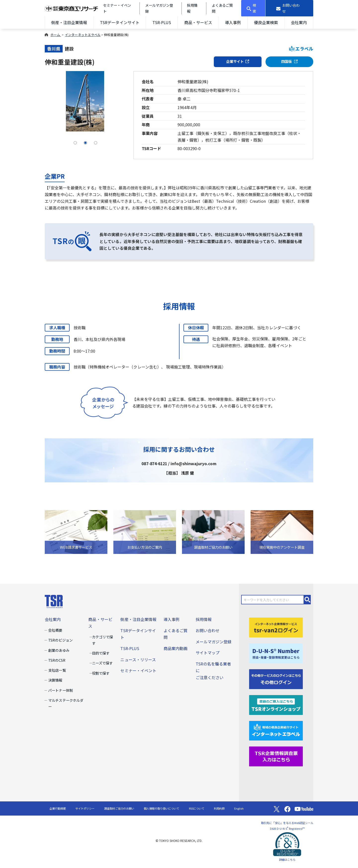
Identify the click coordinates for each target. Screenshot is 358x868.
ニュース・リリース (138, 660)
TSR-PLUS (162, 22)
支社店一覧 (57, 670)
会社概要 (55, 630)
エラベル (301, 49)
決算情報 (55, 680)
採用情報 (204, 619)
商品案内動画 (176, 648)
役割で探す (101, 673)
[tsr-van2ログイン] (276, 627)
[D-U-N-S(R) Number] (276, 653)
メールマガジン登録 (214, 642)
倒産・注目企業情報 (69, 22)
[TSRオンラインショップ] (276, 704)
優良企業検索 (266, 22)
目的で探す (101, 653)
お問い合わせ (208, 630)
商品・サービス (198, 22)
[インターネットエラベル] (276, 730)
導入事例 (233, 22)
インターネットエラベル (83, 35)
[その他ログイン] (276, 678)
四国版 (290, 61)
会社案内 (299, 22)
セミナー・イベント (138, 670)
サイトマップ (208, 653)
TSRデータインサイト (120, 22)
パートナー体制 (60, 690)
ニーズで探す (102, 663)
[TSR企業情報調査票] (276, 756)
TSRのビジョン (60, 640)
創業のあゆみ (59, 650)
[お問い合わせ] (290, 8)
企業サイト (238, 61)
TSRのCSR (57, 660)
